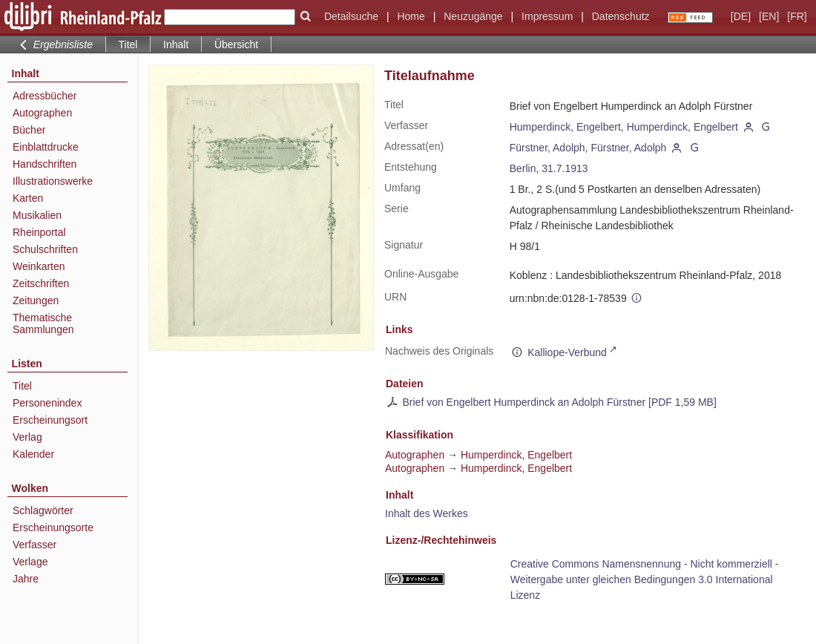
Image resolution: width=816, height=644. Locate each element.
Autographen (42, 113)
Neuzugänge (473, 16)
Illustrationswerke (53, 181)
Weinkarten (39, 266)
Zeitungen (36, 300)
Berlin (523, 168)
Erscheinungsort (50, 420)
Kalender (33, 454)
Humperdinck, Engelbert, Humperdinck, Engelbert (624, 127)
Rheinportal (39, 232)
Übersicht (236, 45)
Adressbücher (45, 96)
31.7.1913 (565, 168)
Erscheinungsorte (53, 528)
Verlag (27, 437)
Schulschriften (45, 249)
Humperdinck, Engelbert (516, 455)
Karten (28, 198)
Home (411, 16)
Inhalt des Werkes (427, 513)
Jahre (26, 579)
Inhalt (176, 45)
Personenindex (47, 403)
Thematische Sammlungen (43, 323)
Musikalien (37, 215)
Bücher (29, 130)
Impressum (547, 16)
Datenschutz (621, 16)
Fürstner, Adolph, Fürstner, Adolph (588, 148)
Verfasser (34, 545)
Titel (22, 386)
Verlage (30, 562)
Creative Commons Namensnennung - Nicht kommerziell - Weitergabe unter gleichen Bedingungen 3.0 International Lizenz (645, 579)
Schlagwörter (43, 510)
